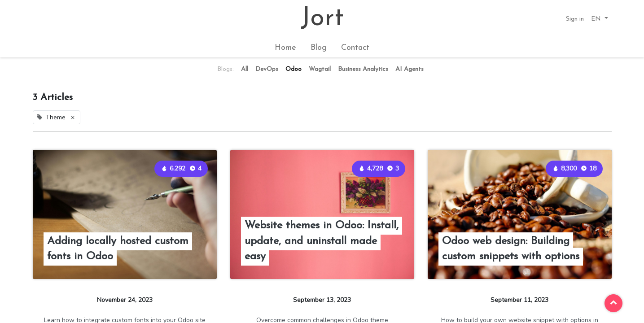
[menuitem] (285, 48)
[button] (600, 19)
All (245, 69)
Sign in (575, 19)
